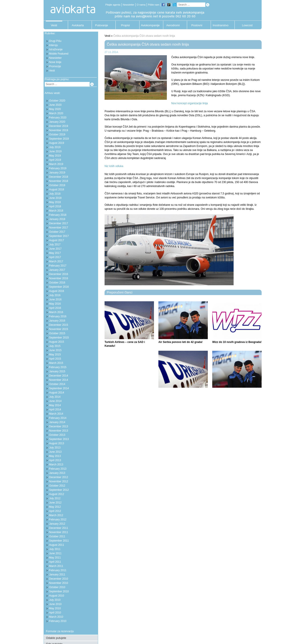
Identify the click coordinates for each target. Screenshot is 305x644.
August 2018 (57, 190)
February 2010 (58, 621)
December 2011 (59, 528)
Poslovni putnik (197, 26)
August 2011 (57, 545)
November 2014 (59, 380)
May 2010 (55, 608)
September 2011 (59, 541)
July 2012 (55, 498)
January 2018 (57, 219)
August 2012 (57, 494)
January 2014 (57, 422)
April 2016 (55, 308)
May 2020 (55, 109)
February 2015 (58, 367)
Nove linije (55, 62)
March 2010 (56, 617)
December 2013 (59, 426)
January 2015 (57, 371)
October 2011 (57, 536)
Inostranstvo (221, 25)
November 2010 (59, 583)
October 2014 (57, 384)
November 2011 (59, 532)
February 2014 (58, 418)
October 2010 (57, 587)
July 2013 (55, 448)
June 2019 (55, 151)
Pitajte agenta (113, 5)
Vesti (54, 25)
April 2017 (55, 257)
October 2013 (57, 435)
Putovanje (102, 25)
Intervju (54, 45)
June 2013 (55, 452)
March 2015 (56, 363)
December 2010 (59, 579)
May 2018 (55, 202)
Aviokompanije (149, 25)
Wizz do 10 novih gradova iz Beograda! (237, 342)
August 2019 (57, 143)
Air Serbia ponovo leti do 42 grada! (181, 342)
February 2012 (58, 520)
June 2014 (55, 401)
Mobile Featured (59, 54)
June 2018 (55, 198)
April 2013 (55, 460)
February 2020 (58, 118)
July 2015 (55, 346)
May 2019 (55, 156)
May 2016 (55, 304)
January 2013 (57, 473)
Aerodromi (173, 25)
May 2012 (55, 507)
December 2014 (59, 376)
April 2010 (55, 613)
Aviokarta (78, 25)
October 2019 (57, 135)
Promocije (55, 66)
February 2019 (58, 168)
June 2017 (55, 249)
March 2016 (56, 312)
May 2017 (55, 253)
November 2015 (59, 329)
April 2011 (55, 562)
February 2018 (58, 215)
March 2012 (56, 515)
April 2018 (55, 206)
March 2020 (56, 113)
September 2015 (59, 338)
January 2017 (57, 270)
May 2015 (55, 355)
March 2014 (56, 414)
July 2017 (55, 245)
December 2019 (59, 126)
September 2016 (59, 287)
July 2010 (55, 600)
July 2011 (55, 549)
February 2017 (58, 266)
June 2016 (55, 300)
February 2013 (58, 469)
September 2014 (59, 388)
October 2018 (57, 185)
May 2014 (55, 405)
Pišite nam (154, 5)
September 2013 (59, 439)
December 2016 (59, 274)
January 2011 (57, 575)
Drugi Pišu (55, 41)
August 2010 (57, 596)
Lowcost (247, 25)
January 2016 (57, 321)
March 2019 (56, 164)
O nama (141, 5)
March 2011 (56, 566)
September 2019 (59, 139)
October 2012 (57, 486)
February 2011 (58, 570)
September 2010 (59, 591)
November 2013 (59, 431)
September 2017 (59, 236)
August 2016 (57, 291)
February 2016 (58, 316)
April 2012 (55, 511)
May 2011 (55, 558)
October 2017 (57, 232)
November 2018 (59, 181)
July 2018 (55, 194)
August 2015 (57, 342)
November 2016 (59, 278)
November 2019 (59, 130)
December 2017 (59, 223)
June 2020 (55, 105)
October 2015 (57, 333)
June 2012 (55, 503)
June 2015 (55, 350)
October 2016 (57, 283)
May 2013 (55, 456)
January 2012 (57, 524)
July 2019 (55, 147)
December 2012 (59, 477)
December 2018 (59, 177)
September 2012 (59, 490)
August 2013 (57, 443)
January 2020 (57, 122)
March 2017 (56, 261)
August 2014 (57, 393)
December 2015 (59, 325)
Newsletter (129, 5)
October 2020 (57, 101)
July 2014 (55, 397)
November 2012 (59, 481)
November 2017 (59, 228)
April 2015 (55, 359)
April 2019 (55, 160)
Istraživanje (56, 49)
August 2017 (57, 240)
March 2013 (56, 465)
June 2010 (55, 604)
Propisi (125, 25)
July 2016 (55, 295)
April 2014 (55, 410)
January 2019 (57, 173)
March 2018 (56, 211)
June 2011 (55, 553)
